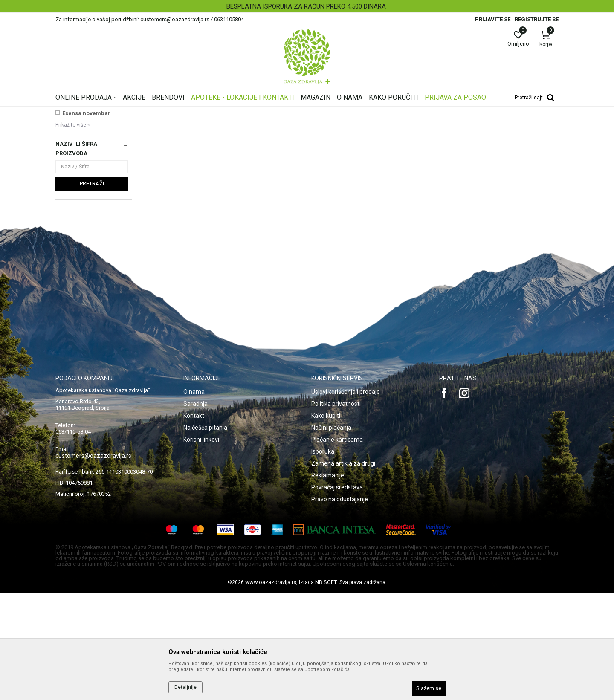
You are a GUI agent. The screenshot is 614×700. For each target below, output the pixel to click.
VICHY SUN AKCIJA (88, 193)
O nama (194, 498)
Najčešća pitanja (205, 534)
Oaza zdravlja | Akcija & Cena (90, 112)
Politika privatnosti (336, 510)
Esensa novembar (86, 220)
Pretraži (92, 290)
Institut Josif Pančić (89, 202)
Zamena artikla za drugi (343, 570)
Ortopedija (171, 112)
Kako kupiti (326, 522)
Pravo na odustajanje (340, 606)
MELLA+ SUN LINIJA (89, 211)
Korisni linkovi (201, 546)
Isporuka (323, 558)
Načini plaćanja (331, 534)
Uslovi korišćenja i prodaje (346, 498)
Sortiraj (375, 125)
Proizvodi (142, 112)
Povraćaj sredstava (337, 594)
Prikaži (449, 125)
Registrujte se (537, 19)
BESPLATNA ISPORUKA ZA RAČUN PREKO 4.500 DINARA (306, 6)
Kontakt (194, 522)
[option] (307, 6)
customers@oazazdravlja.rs (93, 562)
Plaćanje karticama (337, 546)
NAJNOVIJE (78, 184)
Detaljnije (185, 687)
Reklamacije (328, 582)
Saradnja (195, 510)
